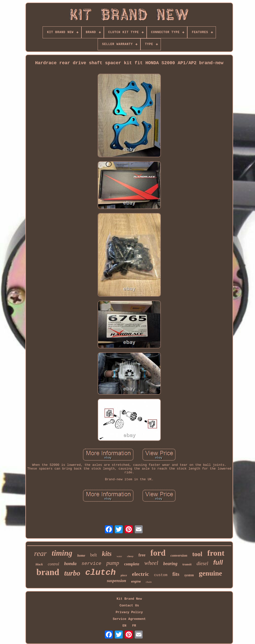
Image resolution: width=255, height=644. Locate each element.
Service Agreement (129, 619)
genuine (210, 573)
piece (124, 575)
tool (197, 554)
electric (140, 574)
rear (40, 553)
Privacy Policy (129, 612)
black (39, 564)
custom (161, 575)
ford (158, 553)
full (218, 562)
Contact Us (129, 606)
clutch (100, 573)
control (54, 564)
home (81, 556)
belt (94, 555)
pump (113, 563)
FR (134, 626)
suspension (116, 581)
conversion (179, 555)
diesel (202, 563)
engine (136, 582)
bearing (170, 564)
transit (187, 564)
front (216, 553)
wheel (151, 563)
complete (132, 564)
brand (48, 572)
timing (62, 553)
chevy (130, 556)
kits (107, 554)
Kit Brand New (129, 599)
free (142, 555)
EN (125, 626)
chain (149, 582)
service (91, 564)
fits (176, 574)
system (189, 575)
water (119, 556)
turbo (72, 573)
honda (70, 563)
